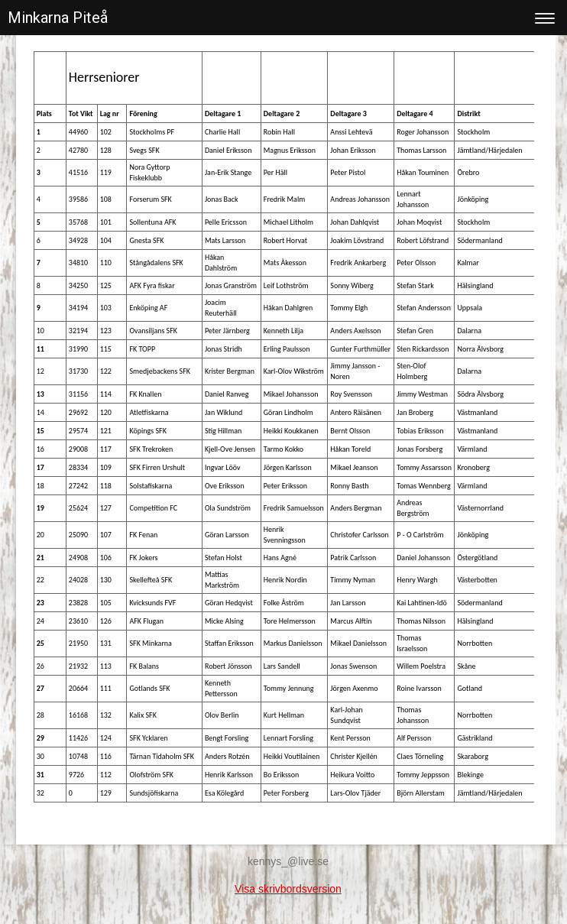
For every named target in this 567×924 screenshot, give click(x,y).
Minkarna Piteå (58, 18)
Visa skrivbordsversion (288, 889)
